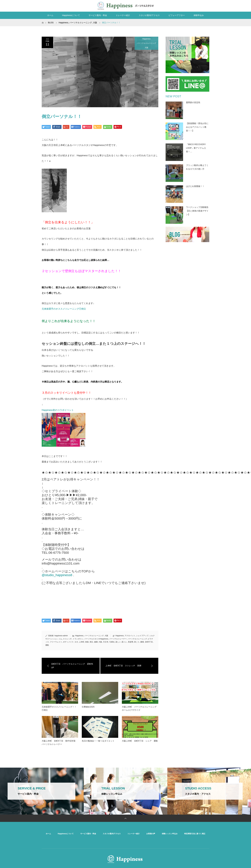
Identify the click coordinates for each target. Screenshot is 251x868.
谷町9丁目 (149, 642)
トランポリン (78, 639)
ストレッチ (67, 639)
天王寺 (106, 642)
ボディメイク (68, 642)
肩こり (137, 642)
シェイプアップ (142, 636)
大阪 (146, 48)
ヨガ (76, 642)
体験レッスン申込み (170, 834)
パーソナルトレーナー (118, 639)
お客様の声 (151, 834)
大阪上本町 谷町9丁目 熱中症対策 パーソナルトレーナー (60, 742)
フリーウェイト (56, 642)
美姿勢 (131, 642)
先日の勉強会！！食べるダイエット (98, 741)
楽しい (118, 642)
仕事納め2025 (88, 707)
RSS (206, 5)
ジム (60, 639)
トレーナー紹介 (123, 15)
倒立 (91, 642)
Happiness (147, 39)
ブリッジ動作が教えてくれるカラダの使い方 (197, 167)
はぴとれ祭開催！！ (195, 186)
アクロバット (130, 636)
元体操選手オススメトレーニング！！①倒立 (59, 708)
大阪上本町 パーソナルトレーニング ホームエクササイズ (140, 708)
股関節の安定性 (193, 102)
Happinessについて (71, 15)
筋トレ (124, 642)
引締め (112, 642)
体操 (87, 642)
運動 (47, 645)
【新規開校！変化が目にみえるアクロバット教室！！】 (197, 127)
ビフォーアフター (177, 15)
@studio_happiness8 (57, 575)
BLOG (51, 23)
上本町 (82, 642)
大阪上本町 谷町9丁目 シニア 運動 (140, 741)
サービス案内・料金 (98, 15)
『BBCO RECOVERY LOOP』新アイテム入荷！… (196, 148)
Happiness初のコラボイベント (58, 410)
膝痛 (142, 642)
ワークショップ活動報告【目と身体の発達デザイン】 (197, 211)
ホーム (50, 15)
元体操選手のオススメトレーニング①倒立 (64, 309)
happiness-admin (61, 636)
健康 (96, 642)
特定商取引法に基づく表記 (195, 834)
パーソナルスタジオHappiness (96, 639)
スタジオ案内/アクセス (149, 15)
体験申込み (199, 15)
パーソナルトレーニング (146, 43)
